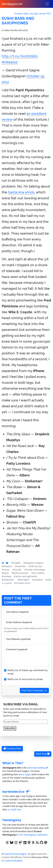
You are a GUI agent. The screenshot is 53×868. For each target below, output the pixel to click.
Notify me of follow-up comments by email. (28, 672)
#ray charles (38, 573)
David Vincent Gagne (15, 854)
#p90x (5, 573)
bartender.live (16, 792)
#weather (37, 580)
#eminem (7, 566)
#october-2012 (22, 583)
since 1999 (25, 774)
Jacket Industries (14, 861)
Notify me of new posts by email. (25, 679)
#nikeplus (10, 62)
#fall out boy (35, 566)
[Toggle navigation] (47, 4)
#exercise (20, 566)
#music (6, 570)
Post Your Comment (34, 690)
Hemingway (12, 820)
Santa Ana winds (21, 192)
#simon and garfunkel (25, 576)
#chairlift (16, 563)
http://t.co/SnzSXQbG (20, 56)
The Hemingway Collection (33, 835)
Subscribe (10, 728)
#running (6, 576)
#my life (17, 570)
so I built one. (15, 810)
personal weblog (36, 768)
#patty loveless (20, 573)
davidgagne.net (12, 4)
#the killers (23, 580)
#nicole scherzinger (35, 570)
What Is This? (13, 763)
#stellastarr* (8, 580)
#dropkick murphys (33, 563)
